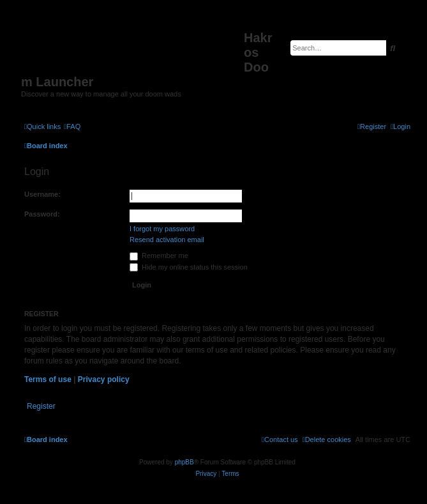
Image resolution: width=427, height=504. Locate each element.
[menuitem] (72, 126)
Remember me (159, 256)
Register (41, 406)
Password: (42, 214)
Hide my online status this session (189, 267)
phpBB (184, 462)
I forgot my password (162, 229)
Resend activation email (167, 240)
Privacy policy (104, 379)
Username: (42, 194)
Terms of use (48, 379)
